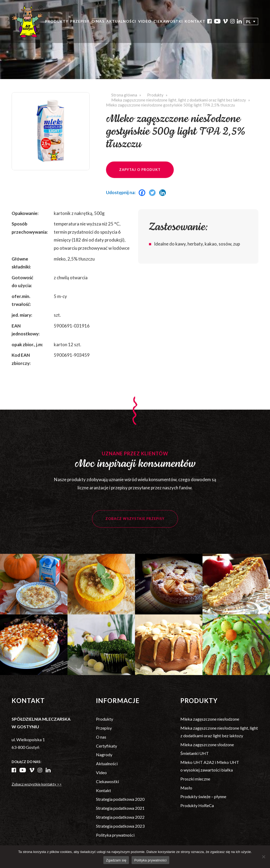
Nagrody (104, 755)
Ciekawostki (168, 21)
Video (145, 21)
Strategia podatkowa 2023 (120, 826)
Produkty (57, 21)
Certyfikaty (107, 746)
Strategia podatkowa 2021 (120, 808)
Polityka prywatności (115, 835)
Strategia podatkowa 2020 (120, 799)
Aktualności (121, 21)
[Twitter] (154, 200)
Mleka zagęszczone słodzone (207, 745)
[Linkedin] (164, 200)
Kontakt (195, 21)
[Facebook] (143, 200)
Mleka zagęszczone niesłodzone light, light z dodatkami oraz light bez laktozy (179, 100)
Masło (186, 788)
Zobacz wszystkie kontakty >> (37, 784)
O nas (98, 21)
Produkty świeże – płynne (203, 796)
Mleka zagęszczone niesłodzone (210, 719)
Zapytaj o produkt (140, 177)
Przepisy (80, 21)
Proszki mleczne (195, 779)
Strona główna (124, 95)
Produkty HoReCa (197, 805)
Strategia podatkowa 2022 (120, 817)
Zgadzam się (116, 860)
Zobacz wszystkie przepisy (135, 526)
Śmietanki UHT (195, 753)
